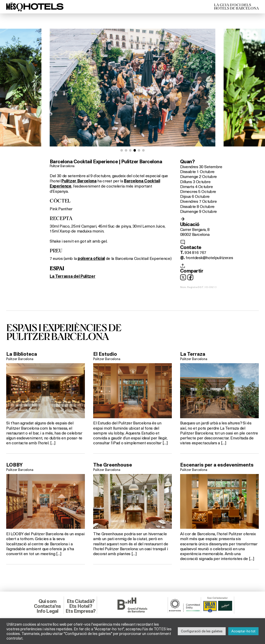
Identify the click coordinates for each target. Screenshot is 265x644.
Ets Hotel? (81, 606)
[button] (122, 150)
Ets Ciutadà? (81, 601)
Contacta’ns (47, 606)
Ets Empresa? (80, 611)
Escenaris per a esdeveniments (217, 465)
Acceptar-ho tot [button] (243, 631)
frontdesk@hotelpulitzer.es (209, 257)
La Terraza (193, 354)
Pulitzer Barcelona (62, 166)
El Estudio (105, 354)
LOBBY (14, 465)
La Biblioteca (22, 354)
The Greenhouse (113, 465)
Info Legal (47, 611)
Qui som (47, 601)
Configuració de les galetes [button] (202, 631)
